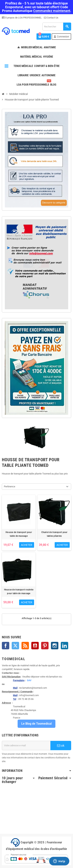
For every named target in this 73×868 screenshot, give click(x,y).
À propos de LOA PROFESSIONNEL (23, 18)
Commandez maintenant (52, 11)
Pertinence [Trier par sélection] (10, 486)
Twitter (15, 646)
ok (61, 746)
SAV (29, 680)
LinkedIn (64, 646)
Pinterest (45, 646)
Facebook (6, 646)
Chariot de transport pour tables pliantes (54, 534)
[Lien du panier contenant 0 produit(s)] (44, 37)
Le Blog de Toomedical (36, 724)
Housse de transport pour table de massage (19, 534)
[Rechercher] (57, 27)
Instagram (55, 646)
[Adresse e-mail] (26, 746)
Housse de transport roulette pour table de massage (19, 592)
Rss (25, 646)
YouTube (35, 646)
